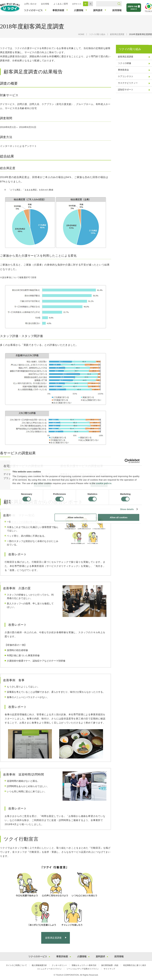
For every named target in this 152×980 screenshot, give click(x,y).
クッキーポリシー (59, 965)
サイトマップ (109, 969)
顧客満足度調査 (117, 34)
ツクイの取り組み (97, 34)
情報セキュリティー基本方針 (84, 965)
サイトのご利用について (16, 965)
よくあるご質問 (61, 4)
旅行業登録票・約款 (110, 965)
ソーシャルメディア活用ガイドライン (83, 969)
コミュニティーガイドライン (49, 969)
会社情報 (45, 4)
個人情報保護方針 (39, 965)
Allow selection (75, 517)
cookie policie (104, 483)
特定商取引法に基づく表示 (135, 965)
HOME (81, 34)
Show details (127, 509)
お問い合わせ (30, 4)
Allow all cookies (119, 517)
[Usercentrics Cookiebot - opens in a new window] (127, 461)
